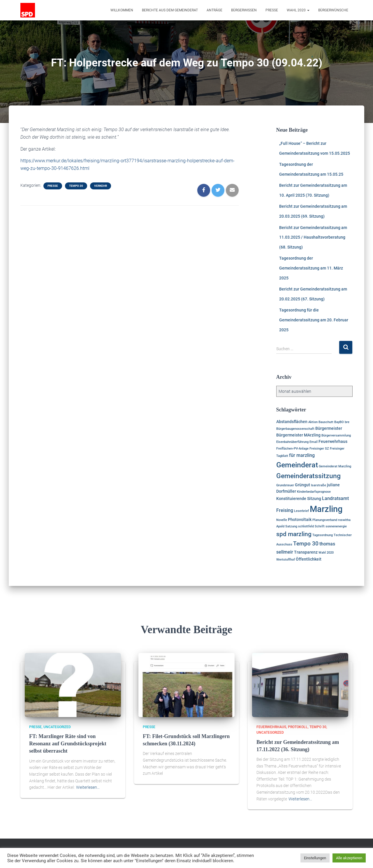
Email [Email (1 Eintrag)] (314, 442)
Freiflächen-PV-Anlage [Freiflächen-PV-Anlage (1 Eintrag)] (292, 449)
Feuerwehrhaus (271, 727)
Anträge (214, 10)
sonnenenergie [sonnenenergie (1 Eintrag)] (336, 526)
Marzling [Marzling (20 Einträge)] (326, 509)
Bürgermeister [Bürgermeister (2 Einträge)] (329, 428)
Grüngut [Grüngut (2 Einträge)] (302, 485)
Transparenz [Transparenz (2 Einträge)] (306, 552)
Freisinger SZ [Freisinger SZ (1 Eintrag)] (319, 449)
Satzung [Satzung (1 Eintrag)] (291, 526)
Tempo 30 (76, 186)
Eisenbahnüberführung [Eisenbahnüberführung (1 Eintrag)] (292, 442)
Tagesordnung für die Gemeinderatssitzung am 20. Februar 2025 (314, 320)
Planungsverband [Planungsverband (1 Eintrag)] (325, 520)
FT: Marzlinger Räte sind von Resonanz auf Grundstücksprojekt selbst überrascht (68, 744)
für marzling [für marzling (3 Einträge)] (302, 455)
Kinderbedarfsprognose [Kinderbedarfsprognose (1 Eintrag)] (314, 492)
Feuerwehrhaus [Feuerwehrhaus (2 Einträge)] (333, 441)
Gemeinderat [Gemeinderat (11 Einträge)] (297, 465)
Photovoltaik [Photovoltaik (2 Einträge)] (300, 520)
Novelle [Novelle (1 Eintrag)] (282, 520)
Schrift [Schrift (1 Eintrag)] (320, 526)
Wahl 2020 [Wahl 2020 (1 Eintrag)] (326, 553)
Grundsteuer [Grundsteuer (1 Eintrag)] (285, 485)
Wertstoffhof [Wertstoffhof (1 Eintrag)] (286, 560)
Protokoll (298, 727)
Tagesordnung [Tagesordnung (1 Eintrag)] (323, 535)
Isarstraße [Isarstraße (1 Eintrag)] (319, 485)
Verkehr (101, 186)
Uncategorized (57, 727)
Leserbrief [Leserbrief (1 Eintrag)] (301, 511)
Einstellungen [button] (315, 858)
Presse (272, 10)
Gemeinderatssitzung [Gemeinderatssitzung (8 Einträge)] (308, 476)
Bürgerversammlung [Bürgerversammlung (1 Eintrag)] (336, 435)
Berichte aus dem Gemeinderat (170, 10)
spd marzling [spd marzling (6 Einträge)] (294, 534)
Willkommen (122, 10)
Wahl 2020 (298, 10)
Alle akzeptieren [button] (349, 858)
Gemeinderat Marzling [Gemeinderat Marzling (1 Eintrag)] (335, 466)
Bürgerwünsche (333, 10)
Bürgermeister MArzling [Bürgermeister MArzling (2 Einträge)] (298, 435)
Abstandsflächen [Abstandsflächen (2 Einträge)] (292, 422)
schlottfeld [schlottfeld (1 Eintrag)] (306, 526)
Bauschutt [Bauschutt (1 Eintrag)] (326, 422)
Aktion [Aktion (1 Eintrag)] (313, 422)
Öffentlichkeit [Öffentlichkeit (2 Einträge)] (309, 559)
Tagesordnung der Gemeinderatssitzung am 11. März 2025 (311, 268)
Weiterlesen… (88, 787)
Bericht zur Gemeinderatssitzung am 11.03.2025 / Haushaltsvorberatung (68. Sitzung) (313, 237)
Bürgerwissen (244, 10)
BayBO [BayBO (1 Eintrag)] (339, 422)
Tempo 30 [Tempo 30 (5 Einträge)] (306, 544)
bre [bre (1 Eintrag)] (347, 422)
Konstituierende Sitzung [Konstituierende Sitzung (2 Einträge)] (299, 499)
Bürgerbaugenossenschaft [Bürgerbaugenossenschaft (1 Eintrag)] (295, 429)
